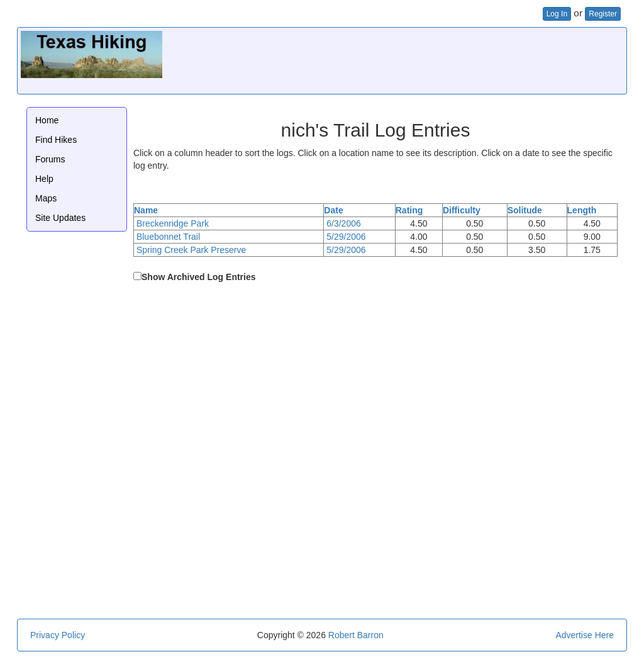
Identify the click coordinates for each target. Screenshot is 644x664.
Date (333, 210)
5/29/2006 (346, 237)
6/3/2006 (344, 223)
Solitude (525, 210)
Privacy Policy (58, 635)
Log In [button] (557, 14)
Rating (409, 210)
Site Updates (60, 218)
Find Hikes (56, 140)
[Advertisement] (394, 59)
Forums (50, 159)
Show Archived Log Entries (199, 277)
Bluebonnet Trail (168, 237)
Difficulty (462, 210)
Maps (46, 198)
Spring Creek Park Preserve (191, 250)
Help (44, 179)
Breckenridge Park (173, 223)
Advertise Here (585, 635)
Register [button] (603, 14)
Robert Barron (356, 635)
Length (582, 210)
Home (47, 120)
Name (146, 210)
